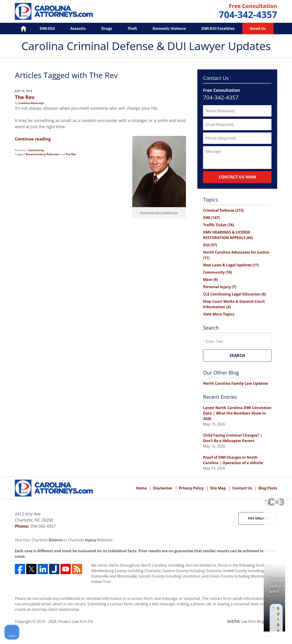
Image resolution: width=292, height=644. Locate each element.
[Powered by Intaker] (253, 634)
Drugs (107, 28)
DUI (210, 245)
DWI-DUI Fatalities (218, 28)
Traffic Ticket (218, 225)
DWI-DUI (47, 28)
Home (20, 28)
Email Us (258, 28)
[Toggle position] (267, 499)
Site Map (218, 488)
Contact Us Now (237, 177)
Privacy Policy (191, 488)
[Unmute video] (211, 499)
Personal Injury (220, 287)
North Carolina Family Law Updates (236, 383)
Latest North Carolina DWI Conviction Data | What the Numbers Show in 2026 (237, 413)
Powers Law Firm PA (76, 621)
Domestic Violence (169, 28)
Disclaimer (163, 488)
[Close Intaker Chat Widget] (277, 499)
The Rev (25, 97)
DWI (211, 218)
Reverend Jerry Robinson (43, 154)
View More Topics (219, 314)
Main (210, 280)
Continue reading (33, 139)
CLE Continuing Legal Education (235, 294)
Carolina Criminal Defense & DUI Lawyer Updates (54, 11)
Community (36, 150)
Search (237, 355)
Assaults (78, 28)
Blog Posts (268, 488)
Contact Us (242, 488)
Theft (132, 28)
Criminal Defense (223, 210)
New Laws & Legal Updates (231, 265)
